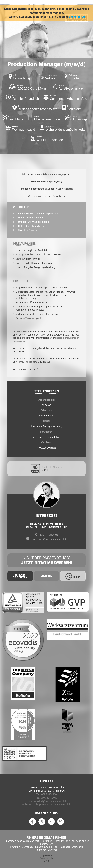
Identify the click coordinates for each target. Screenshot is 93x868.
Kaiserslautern (43, 847)
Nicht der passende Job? (46, 560)
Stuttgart (77, 847)
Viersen (49, 844)
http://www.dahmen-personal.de (54, 804)
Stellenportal (77, 17)
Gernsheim (28, 847)
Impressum (46, 855)
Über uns (46, 576)
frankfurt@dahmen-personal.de (50, 801)
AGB (46, 861)
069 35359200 (49, 794)
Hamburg (59, 841)
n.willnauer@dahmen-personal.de (49, 539)
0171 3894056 (51, 535)
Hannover (41, 850)
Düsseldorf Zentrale (15, 841)
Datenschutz (46, 858)
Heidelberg (65, 847)
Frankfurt (15, 847)
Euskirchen (46, 841)
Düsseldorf (33, 841)
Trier (55, 847)
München (53, 850)
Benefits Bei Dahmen (20, 576)
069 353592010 (49, 798)
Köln (68, 841)
